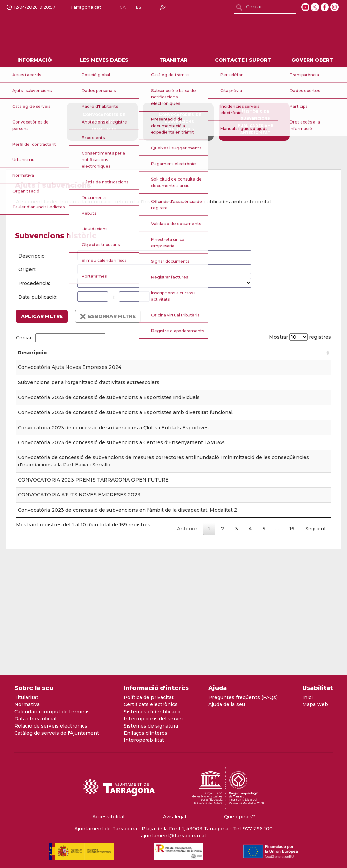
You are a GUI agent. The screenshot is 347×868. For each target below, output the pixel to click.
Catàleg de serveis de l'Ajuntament (57, 733)
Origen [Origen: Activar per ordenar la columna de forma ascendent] (222, 360)
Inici (308, 697)
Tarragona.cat (84, 7)
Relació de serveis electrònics (51, 726)
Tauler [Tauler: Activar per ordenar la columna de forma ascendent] (136, 360)
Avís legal (175, 817)
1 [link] (209, 643)
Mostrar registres (298, 337)
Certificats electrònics (151, 704)
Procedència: (34, 283)
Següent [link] (316, 643)
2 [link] (222, 643)
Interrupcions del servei (153, 719)
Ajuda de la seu (227, 704)
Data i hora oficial (35, 719)
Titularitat (26, 697)
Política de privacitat (149, 697)
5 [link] (264, 643)
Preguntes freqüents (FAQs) (243, 697)
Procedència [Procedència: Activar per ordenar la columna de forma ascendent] (288, 360)
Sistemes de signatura (151, 726)
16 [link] (292, 643)
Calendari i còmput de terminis (52, 712)
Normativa (27, 704)
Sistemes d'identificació (153, 712)
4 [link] (250, 643)
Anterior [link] (187, 643)
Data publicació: (38, 297)
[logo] (64, 34)
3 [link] (236, 643)
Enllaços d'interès (146, 733)
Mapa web (315, 704)
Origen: (27, 269)
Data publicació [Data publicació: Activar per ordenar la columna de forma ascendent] (185, 356)
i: (113, 297)
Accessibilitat (109, 817)
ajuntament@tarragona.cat (174, 836)
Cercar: (60, 338)
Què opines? (240, 817)
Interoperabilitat (144, 740)
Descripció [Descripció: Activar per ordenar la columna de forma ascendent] (32, 360)
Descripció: (32, 256)
